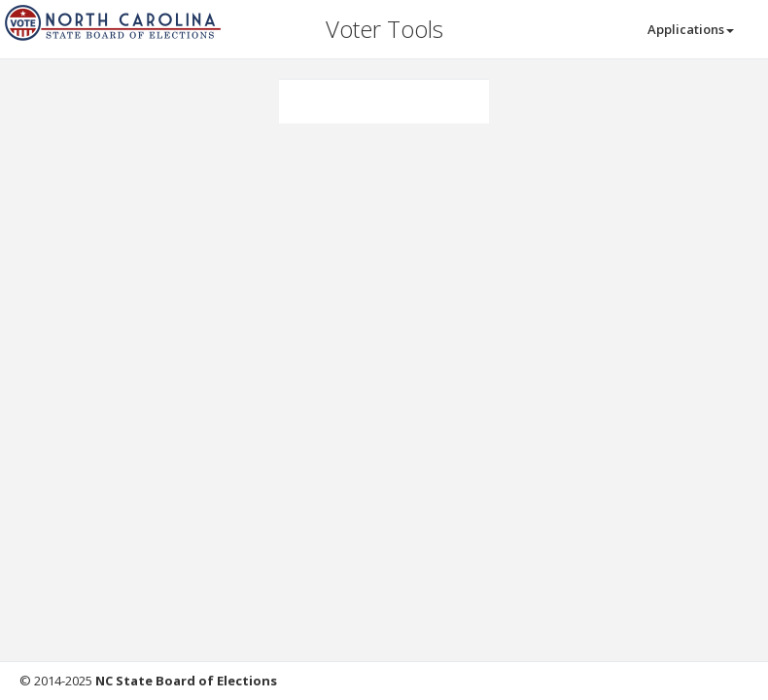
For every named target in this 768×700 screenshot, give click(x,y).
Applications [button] (691, 29)
